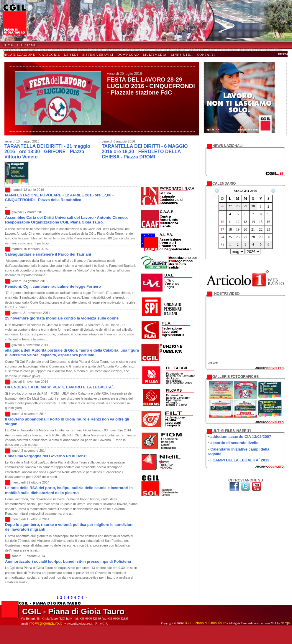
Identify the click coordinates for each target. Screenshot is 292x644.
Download (128, 54)
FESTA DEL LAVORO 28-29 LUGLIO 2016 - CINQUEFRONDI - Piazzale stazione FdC (151, 86)
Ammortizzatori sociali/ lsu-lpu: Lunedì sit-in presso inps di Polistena (68, 561)
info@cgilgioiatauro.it (45, 623)
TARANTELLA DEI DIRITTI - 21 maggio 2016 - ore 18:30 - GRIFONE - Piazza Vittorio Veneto (47, 151)
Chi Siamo (27, 45)
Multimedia (155, 54)
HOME (8, 45)
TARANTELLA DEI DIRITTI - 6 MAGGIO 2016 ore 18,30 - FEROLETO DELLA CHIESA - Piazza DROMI (145, 151)
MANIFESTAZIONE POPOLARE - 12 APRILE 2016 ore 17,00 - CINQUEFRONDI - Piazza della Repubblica (59, 197)
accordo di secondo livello (234, 443)
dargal (286, 623)
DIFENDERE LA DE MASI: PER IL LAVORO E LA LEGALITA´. (60, 387)
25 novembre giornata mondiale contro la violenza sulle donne (62, 318)
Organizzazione (19, 54)
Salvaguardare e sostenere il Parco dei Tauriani (48, 254)
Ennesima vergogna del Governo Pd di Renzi (46, 456)
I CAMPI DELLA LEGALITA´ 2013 (240, 460)
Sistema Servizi (98, 54)
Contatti (206, 54)
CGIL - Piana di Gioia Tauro (205, 623)
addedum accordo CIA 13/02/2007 (241, 437)
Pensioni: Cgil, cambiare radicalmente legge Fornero (53, 286)
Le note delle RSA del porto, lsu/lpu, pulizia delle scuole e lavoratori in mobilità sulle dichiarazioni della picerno (69, 490)
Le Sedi (71, 54)
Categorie (50, 54)
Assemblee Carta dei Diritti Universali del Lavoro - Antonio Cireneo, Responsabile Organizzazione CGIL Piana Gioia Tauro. (66, 220)
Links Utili (182, 54)
